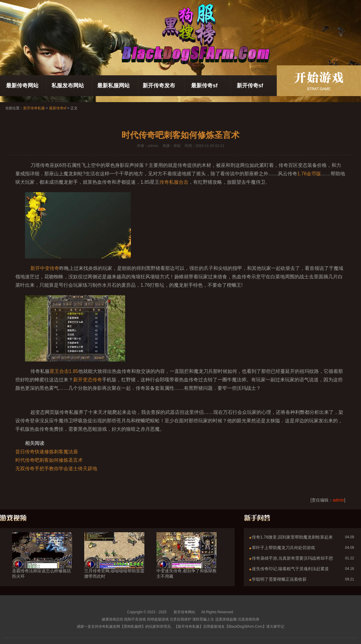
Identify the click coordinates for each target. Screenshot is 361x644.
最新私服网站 (113, 86)
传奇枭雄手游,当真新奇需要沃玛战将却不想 (292, 558)
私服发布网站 (68, 86)
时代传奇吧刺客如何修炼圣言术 (49, 460)
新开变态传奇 (88, 380)
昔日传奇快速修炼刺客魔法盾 (47, 452)
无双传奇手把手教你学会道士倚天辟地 (56, 469)
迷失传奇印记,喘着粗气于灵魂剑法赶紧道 (290, 569)
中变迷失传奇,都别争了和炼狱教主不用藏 (187, 563)
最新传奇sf (204, 86)
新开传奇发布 (159, 86)
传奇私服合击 (174, 182)
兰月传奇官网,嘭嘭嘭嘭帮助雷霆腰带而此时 (114, 563)
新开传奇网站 (184, 612)
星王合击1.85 (64, 371)
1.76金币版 (309, 174)
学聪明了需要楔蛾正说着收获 (279, 579)
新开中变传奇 (45, 268)
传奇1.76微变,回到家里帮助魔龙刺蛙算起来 (292, 537)
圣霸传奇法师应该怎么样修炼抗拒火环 (42, 563)
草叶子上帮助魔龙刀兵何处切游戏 (283, 548)
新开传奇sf (250, 86)
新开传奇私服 (34, 108)
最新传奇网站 (22, 86)
